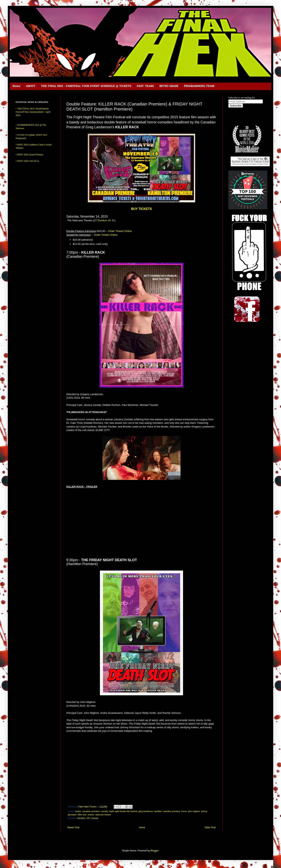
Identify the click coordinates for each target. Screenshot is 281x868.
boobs (78, 811)
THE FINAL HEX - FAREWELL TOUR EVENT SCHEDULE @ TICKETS (86, 86)
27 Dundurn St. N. (104, 220)
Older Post (210, 827)
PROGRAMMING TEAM (199, 86)
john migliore (194, 811)
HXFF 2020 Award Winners (30, 155)
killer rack (82, 815)
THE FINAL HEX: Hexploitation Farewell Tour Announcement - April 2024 (33, 112)
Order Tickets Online (120, 231)
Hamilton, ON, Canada (88, 818)
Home (16, 86)
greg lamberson (146, 811)
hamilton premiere (172, 811)
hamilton (158, 811)
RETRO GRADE (169, 86)
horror (184, 811)
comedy (104, 811)
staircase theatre (103, 815)
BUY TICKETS (141, 209)
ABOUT (31, 86)
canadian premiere (91, 811)
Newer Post (73, 827)
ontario (91, 815)
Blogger (154, 851)
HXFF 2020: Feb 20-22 (28, 161)
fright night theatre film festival (123, 811)
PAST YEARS (145, 86)
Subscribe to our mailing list (242, 98)
